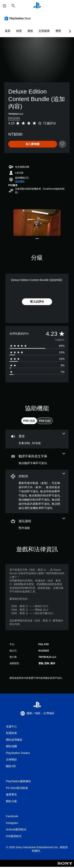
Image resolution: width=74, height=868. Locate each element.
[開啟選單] (5, 6)
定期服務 (44, 31)
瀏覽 (58, 31)
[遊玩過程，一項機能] (37, 524)
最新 (8, 31)
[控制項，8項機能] (37, 491)
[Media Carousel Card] (37, 223)
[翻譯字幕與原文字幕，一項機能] (37, 459)
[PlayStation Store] (18, 18)
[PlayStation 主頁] (37, 6)
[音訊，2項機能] (37, 439)
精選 (19, 31)
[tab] (29, 421)
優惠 (30, 31)
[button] (20, 181)
